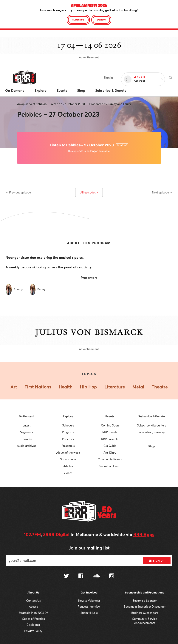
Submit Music (89, 613)
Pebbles (41, 104)
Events (110, 416)
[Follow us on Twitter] (66, 576)
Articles (68, 466)
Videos (68, 473)
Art (14, 387)
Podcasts (68, 439)
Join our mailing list (89, 548)
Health (66, 387)
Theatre (160, 387)
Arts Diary (110, 453)
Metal (138, 387)
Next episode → (162, 192)
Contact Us (33, 601)
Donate (101, 19)
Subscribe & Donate (152, 416)
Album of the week (68, 453)
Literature (115, 387)
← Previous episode (18, 192)
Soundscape (68, 459)
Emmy (127, 104)
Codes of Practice (33, 619)
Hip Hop (88, 387)
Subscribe (78, 19)
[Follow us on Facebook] (81, 576)
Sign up (157, 561)
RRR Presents (110, 439)
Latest (27, 425)
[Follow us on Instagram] (112, 576)
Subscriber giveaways (152, 432)
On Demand (27, 416)
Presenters (68, 446)
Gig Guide (110, 446)
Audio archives (27, 446)
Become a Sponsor (145, 601)
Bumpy (112, 104)
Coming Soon (110, 425)
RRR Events (110, 432)
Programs (68, 432)
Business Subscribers (145, 613)
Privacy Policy (33, 631)
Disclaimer (33, 625)
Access (33, 607)
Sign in (108, 77)
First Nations (38, 387)
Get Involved (89, 593)
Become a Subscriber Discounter (145, 607)
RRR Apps (144, 534)
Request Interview (89, 607)
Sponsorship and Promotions (145, 593)
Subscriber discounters (152, 425)
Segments (27, 432)
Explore (68, 416)
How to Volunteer (89, 601)
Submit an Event (110, 466)
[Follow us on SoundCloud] (96, 576)
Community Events (110, 459)
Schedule (68, 425)
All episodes (89, 192)
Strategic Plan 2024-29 (33, 613)
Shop (152, 446)
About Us (33, 593)
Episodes (27, 439)
